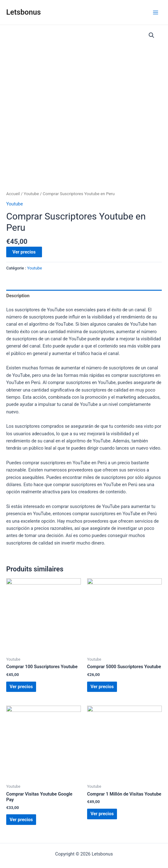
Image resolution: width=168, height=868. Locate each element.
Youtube (31, 194)
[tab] (84, 296)
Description (18, 296)
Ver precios (24, 252)
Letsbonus (23, 12)
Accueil (13, 194)
